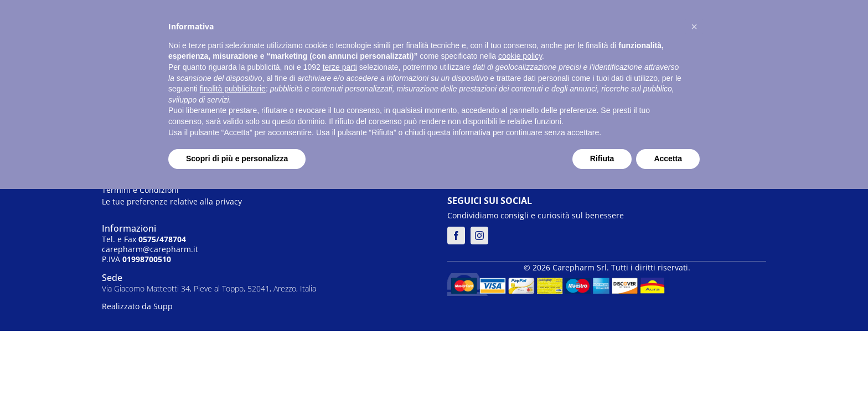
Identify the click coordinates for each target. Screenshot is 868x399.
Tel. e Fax (144, 239)
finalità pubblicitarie (233, 89)
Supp (163, 306)
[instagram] (479, 236)
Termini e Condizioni (140, 190)
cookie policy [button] (520, 56)
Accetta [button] (668, 158)
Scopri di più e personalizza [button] (237, 158)
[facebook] (456, 236)
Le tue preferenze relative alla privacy (172, 201)
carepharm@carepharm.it (150, 249)
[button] (694, 27)
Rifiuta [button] (602, 158)
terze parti (340, 67)
